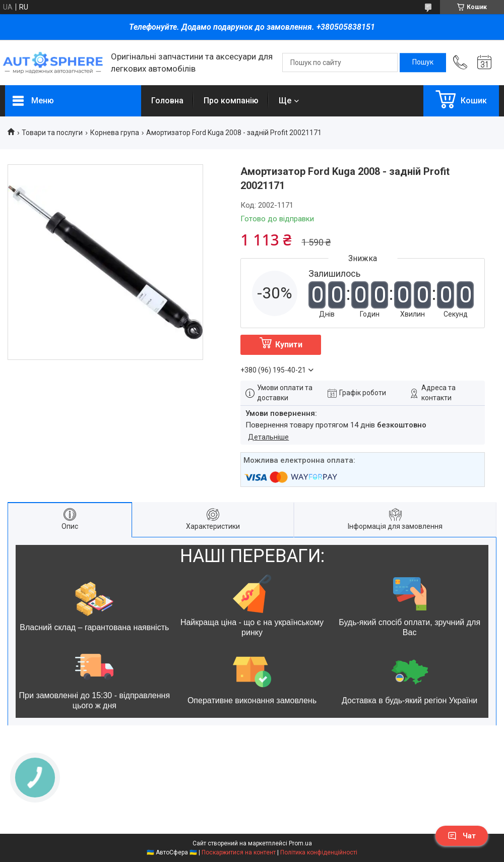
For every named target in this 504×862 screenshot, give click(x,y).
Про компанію (231, 101)
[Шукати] (423, 63)
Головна (167, 101)
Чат (462, 836)
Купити (289, 345)
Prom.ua (300, 843)
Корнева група (115, 133)
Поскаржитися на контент (239, 852)
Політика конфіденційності (319, 852)
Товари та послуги (52, 133)
